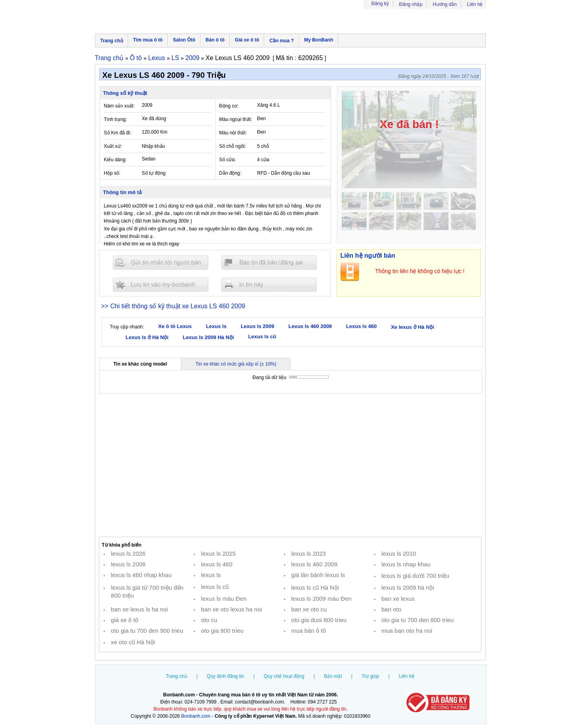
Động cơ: (229, 106)
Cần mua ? (282, 41)
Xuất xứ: (113, 146)
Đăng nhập (411, 4)
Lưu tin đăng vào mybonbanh (161, 284)
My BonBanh (319, 40)
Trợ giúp (370, 676)
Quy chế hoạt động (284, 676)
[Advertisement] (290, 465)
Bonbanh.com (196, 716)
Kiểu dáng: (115, 160)
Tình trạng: (115, 119)
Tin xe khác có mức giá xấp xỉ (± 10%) (236, 364)
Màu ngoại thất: (236, 119)
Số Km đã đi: (118, 133)
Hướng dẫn (445, 4)
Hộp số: (112, 173)
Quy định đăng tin (225, 676)
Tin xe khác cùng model (140, 364)
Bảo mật (333, 676)
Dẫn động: (230, 173)
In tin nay (269, 284)
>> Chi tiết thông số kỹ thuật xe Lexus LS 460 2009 (173, 306)
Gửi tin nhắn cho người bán (161, 263)
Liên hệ (475, 4)
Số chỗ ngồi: (233, 146)
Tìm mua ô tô (148, 40)
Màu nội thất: (233, 133)
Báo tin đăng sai (269, 263)
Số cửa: (227, 160)
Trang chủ (112, 41)
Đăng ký (380, 4)
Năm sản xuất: (119, 106)
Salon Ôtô (184, 40)
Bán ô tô (215, 40)
